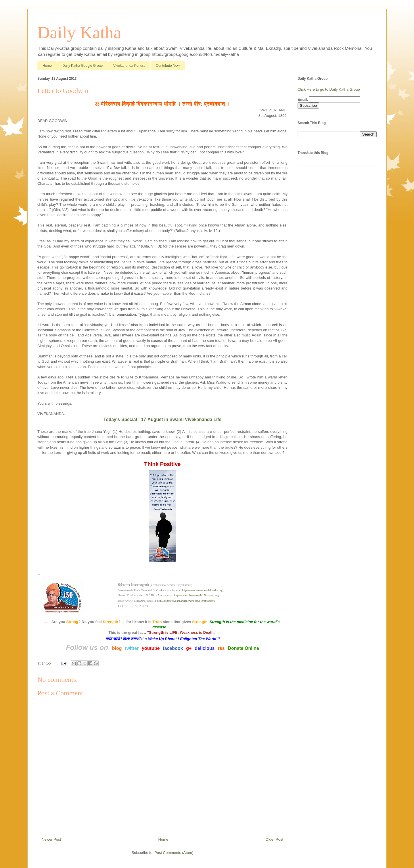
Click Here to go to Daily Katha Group (329, 89)
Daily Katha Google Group (83, 66)
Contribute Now (168, 66)
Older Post (274, 839)
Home (47, 66)
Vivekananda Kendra (129, 66)
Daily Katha (79, 33)
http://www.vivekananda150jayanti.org (196, 595)
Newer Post (51, 839)
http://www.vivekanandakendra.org (202, 590)
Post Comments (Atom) (174, 853)
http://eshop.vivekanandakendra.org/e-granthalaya (186, 601)
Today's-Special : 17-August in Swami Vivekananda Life (162, 419)
